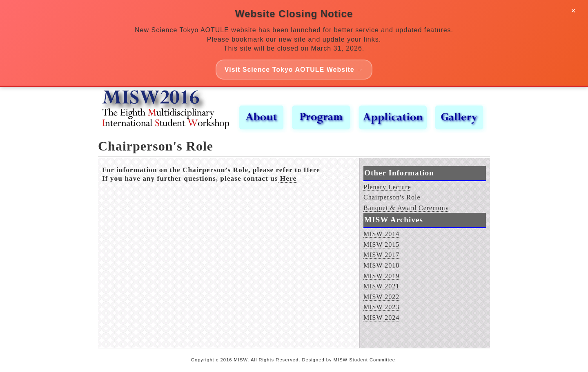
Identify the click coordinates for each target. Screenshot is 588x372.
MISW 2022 (381, 297)
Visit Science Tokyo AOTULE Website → (294, 70)
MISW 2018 (381, 265)
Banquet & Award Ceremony (406, 208)
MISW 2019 (381, 276)
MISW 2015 (381, 245)
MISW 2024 (381, 318)
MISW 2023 (381, 307)
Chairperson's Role (392, 197)
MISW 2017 (381, 255)
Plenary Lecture (387, 187)
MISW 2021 (381, 286)
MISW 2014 (381, 234)
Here (312, 170)
